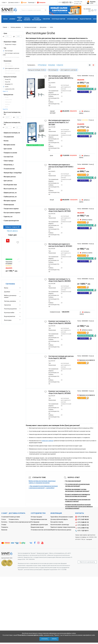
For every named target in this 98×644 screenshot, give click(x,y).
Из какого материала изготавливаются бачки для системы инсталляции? (78, 495)
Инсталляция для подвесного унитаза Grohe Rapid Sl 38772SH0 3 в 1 (61, 167)
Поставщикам (35, 522)
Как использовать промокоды (60, 525)
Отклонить (45, 639)
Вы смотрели (87, 10)
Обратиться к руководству (87, 562)
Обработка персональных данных (61, 530)
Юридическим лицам (37, 527)
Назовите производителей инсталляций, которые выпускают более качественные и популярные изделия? (79, 506)
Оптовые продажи (36, 517)
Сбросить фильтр (12, 231)
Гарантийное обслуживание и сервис (62, 517)
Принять (54, 639)
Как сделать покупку (57, 522)
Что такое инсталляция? (73, 481)
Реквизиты (5, 527)
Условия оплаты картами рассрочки (20, 522)
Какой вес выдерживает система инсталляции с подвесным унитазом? (77, 490)
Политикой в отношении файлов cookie (30, 635)
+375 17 (82, 531)
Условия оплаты (14, 519)
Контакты (4, 522)
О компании (5, 517)
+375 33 (82, 520)
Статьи (4, 519)
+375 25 (82, 528)
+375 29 (82, 517)
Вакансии (4, 530)
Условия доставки (14, 517)
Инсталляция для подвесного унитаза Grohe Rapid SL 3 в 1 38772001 (59, 122)
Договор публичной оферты (59, 519)
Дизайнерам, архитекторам (39, 525)
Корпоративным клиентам (39, 519)
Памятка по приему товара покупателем (63, 527)
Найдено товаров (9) (12, 227)
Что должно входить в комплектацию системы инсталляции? (77, 485)
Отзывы (4, 525)
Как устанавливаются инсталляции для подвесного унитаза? (78, 500)
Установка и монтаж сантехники (41, 530)
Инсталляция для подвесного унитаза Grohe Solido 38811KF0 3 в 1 (61, 78)
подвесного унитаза (47, 441)
